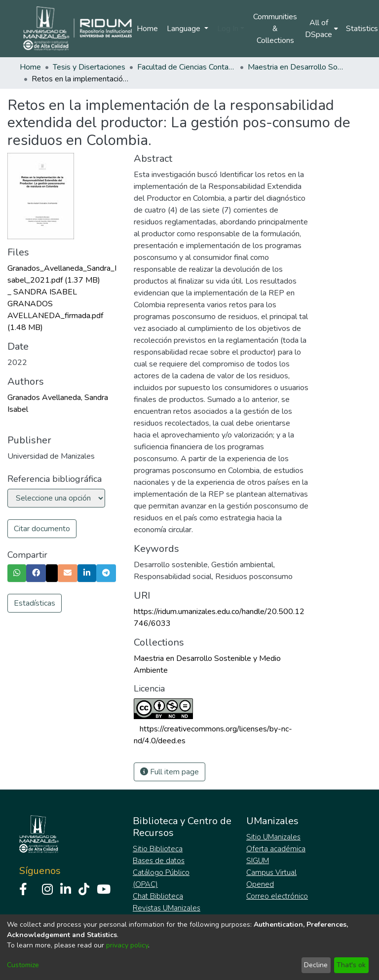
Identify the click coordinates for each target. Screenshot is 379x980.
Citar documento (42, 529)
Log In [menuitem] (228, 29)
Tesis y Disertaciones (89, 67)
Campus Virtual (271, 872)
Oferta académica (276, 849)
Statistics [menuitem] (362, 29)
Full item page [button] (170, 772)
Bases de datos (159, 861)
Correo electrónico (277, 896)
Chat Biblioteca (158, 896)
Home (147, 29)
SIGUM (258, 861)
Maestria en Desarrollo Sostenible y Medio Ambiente (297, 67)
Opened (260, 884)
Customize (23, 965)
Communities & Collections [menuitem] (275, 29)
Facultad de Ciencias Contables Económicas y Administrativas (187, 67)
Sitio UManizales (273, 837)
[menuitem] (322, 29)
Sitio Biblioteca (158, 849)
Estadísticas (35, 603)
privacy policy (127, 945)
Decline (316, 965)
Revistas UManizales (167, 908)
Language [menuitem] (185, 29)
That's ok (351, 965)
